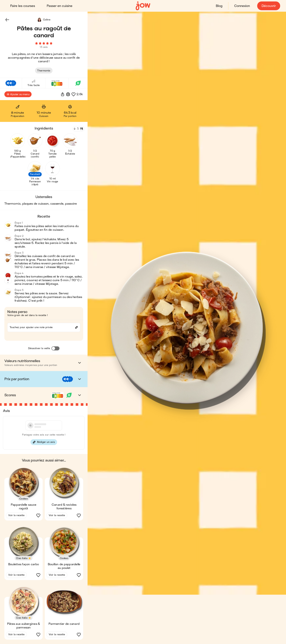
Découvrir (269, 6)
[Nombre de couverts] (78, 129)
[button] (7, 20)
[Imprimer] (68, 94)
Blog (219, 6)
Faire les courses (23, 6)
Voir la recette (16, 515)
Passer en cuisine (60, 6)
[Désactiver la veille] (55, 348)
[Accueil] (143, 6)
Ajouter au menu (18, 94)
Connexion (242, 6)
